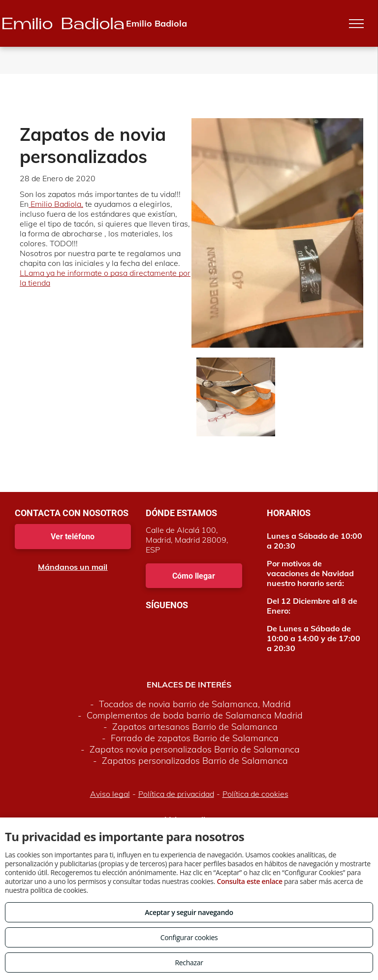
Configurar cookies (189, 937)
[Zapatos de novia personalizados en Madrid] (236, 397)
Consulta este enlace (249, 881)
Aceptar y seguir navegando (189, 912)
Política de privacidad (176, 794)
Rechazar (189, 963)
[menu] (356, 24)
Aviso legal (110, 794)
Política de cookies (255, 794)
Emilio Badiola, (56, 204)
